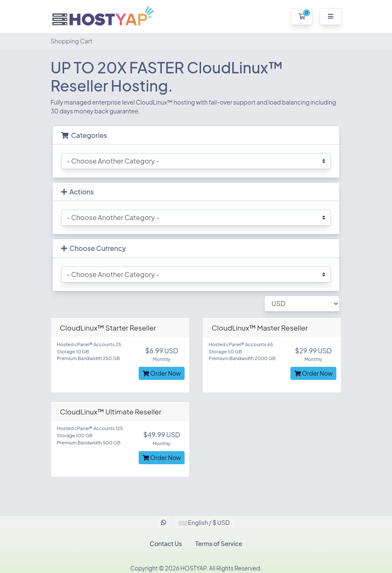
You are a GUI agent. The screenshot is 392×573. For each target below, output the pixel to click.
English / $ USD (204, 522)
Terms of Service (219, 543)
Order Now (162, 373)
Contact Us (166, 543)
